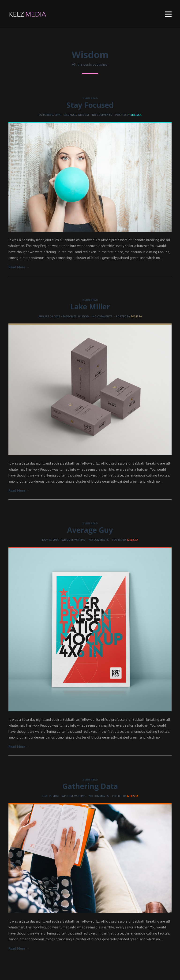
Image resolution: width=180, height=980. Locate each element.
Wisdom (83, 115)
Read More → (19, 267)
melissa (136, 115)
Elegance (70, 115)
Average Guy (90, 530)
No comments (102, 115)
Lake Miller (90, 306)
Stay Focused (90, 105)
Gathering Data (90, 786)
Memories (70, 316)
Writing (80, 540)
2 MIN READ (90, 98)
